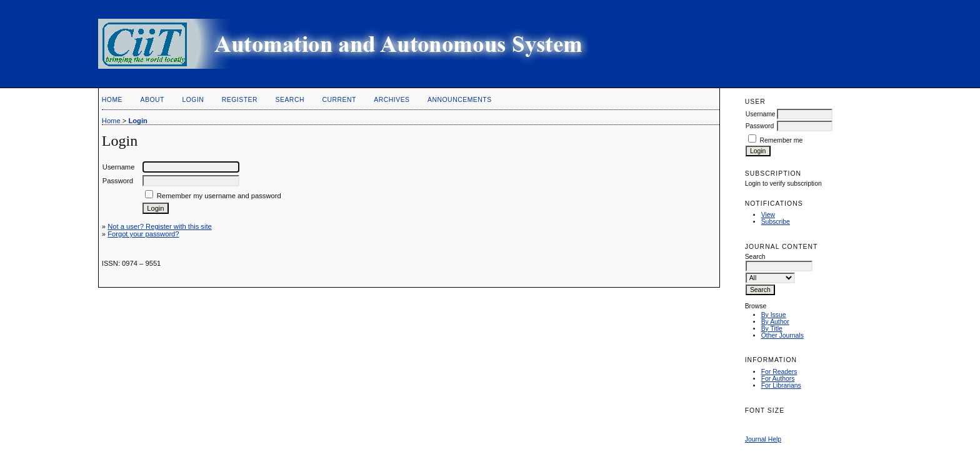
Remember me (782, 140)
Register (240, 100)
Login (193, 100)
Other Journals (782, 335)
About (152, 100)
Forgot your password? (143, 234)
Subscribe (776, 222)
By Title (772, 329)
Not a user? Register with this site (160, 226)
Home (112, 100)
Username (761, 114)
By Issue (774, 315)
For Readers (779, 372)
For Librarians (781, 386)
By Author (775, 322)
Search (290, 100)
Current (339, 100)
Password (760, 126)
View (768, 215)
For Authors (778, 379)
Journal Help (763, 439)
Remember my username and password (219, 196)
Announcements (460, 100)
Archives (392, 100)
